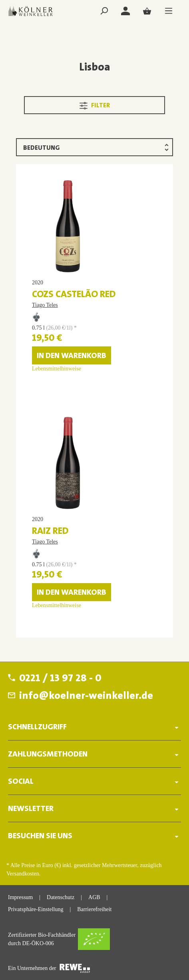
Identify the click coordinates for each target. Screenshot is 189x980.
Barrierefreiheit (94, 909)
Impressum (20, 897)
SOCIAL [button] (94, 782)
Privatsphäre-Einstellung (36, 909)
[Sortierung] (94, 147)
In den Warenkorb (72, 356)
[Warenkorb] (147, 11)
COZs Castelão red (74, 295)
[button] (94, 725)
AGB (94, 897)
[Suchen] (104, 11)
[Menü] (169, 11)
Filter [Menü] (95, 104)
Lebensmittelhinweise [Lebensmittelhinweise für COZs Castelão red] (57, 369)
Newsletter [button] (94, 809)
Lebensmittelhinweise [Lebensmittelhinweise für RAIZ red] (57, 605)
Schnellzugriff (37, 727)
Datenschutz (61, 897)
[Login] (125, 11)
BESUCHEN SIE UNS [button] (94, 836)
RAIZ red (50, 531)
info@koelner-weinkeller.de (86, 696)
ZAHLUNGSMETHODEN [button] (94, 754)
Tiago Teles (45, 305)
